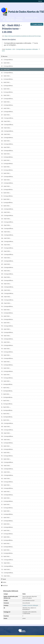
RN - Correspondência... (7, 423)
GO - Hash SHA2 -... (6, 212)
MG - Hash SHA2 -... (6, 290)
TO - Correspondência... (7, 560)
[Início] (2, 18)
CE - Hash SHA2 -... (6, 160)
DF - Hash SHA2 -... (6, 180)
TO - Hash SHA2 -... (6, 563)
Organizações (9, 18)
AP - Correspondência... (7, 99)
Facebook (4, 586)
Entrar (40, 1)
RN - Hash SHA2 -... (6, 427)
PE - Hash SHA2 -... (6, 368)
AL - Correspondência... (7, 79)
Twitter (4, 582)
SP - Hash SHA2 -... (6, 524)
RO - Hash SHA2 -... (6, 466)
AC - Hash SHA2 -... (6, 63)
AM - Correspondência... (7, 118)
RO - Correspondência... (7, 462)
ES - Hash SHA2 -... (6, 193)
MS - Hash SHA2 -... (6, 271)
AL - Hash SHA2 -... (6, 82)
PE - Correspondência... (7, 365)
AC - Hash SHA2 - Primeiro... (13, 20)
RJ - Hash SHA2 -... (6, 407)
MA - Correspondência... (7, 228)
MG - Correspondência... (7, 287)
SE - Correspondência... (7, 540)
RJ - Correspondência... (7, 404)
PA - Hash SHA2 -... (6, 310)
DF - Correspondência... (7, 177)
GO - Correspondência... (7, 209)
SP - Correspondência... (7, 521)
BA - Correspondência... (7, 138)
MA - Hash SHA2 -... (6, 232)
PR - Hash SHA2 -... (6, 349)
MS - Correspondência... (7, 267)
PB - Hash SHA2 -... (6, 329)
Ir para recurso (37, 24)
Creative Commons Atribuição (30, 605)
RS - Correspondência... (7, 443)
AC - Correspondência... (7, 60)
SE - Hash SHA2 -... (6, 543)
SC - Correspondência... (7, 501)
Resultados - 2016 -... (32, 18)
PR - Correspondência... (7, 345)
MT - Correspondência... (7, 248)
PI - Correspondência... (7, 384)
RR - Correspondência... (7, 482)
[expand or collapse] (41, 5)
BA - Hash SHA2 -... (6, 141)
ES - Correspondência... (7, 189)
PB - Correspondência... (7, 326)
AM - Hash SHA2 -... (6, 121)
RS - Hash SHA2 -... (6, 446)
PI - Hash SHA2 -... (6, 388)
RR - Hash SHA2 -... (6, 485)
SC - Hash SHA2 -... (6, 504)
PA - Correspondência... (7, 306)
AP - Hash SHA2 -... (6, 102)
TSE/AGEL (20, 18)
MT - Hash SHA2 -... (6, 251)
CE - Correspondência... (7, 157)
